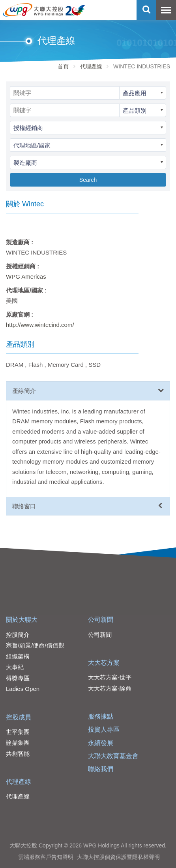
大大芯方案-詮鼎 (110, 688)
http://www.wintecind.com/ (40, 325)
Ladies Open (23, 689)
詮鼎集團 (18, 743)
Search (88, 180)
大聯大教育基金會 (113, 756)
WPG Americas (26, 276)
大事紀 (15, 667)
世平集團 (18, 732)
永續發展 (101, 743)
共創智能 (18, 754)
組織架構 (18, 656)
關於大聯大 (22, 620)
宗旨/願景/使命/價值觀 (35, 645)
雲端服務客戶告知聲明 (46, 857)
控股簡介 (18, 635)
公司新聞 (101, 620)
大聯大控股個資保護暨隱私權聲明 (118, 857)
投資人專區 (104, 729)
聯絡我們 (101, 769)
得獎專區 (18, 678)
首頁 (63, 66)
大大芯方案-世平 (110, 677)
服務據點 (101, 716)
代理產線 (91, 66)
